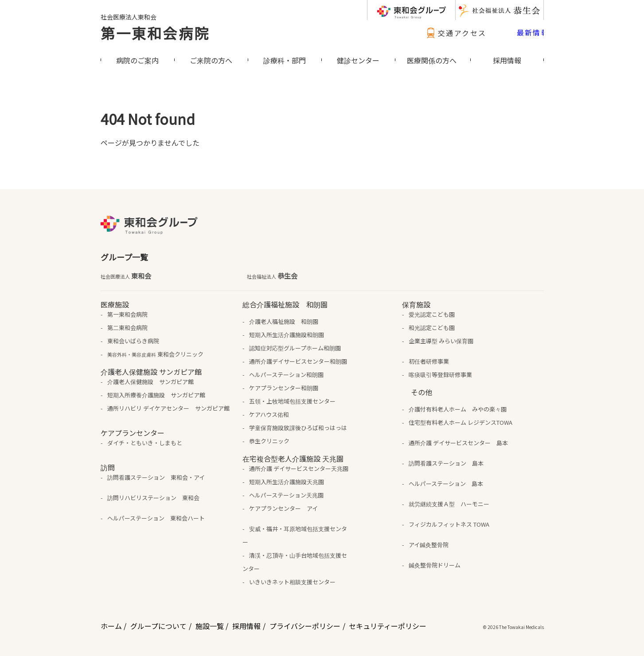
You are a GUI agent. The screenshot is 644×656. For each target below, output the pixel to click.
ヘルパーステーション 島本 (446, 483)
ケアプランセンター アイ (283, 508)
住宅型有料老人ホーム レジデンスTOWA (461, 422)
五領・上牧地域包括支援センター (292, 401)
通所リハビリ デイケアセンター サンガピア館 (168, 408)
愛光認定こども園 (432, 314)
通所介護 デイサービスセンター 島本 (458, 443)
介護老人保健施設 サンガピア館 (150, 382)
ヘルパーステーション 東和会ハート (156, 518)
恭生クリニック (269, 441)
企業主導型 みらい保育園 (441, 341)
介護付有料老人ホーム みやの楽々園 (458, 409)
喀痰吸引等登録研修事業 (440, 375)
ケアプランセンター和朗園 (284, 388)
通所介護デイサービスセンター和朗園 (298, 361)
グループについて (158, 626)
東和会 (126, 276)
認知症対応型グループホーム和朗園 (295, 348)
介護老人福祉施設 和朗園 (284, 321)
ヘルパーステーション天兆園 (286, 495)
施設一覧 (210, 626)
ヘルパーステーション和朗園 (286, 375)
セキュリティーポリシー (388, 626)
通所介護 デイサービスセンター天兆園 (299, 468)
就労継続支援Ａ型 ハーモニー (449, 504)
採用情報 (246, 626)
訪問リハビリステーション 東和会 (153, 498)
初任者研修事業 (429, 361)
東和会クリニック (155, 354)
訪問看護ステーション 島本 (446, 463)
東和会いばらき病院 (133, 341)
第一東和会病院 (155, 33)
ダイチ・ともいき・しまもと (145, 443)
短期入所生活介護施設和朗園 (287, 335)
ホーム (111, 626)
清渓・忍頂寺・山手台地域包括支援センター (295, 562)
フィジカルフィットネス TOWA (449, 524)
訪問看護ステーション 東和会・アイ (156, 477)
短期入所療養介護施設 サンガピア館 (156, 395)
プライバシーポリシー (305, 626)
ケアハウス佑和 (269, 414)
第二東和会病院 (127, 328)
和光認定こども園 (432, 328)
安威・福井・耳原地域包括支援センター (295, 535)
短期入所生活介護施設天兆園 (287, 482)
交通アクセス (455, 33)
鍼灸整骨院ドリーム (435, 565)
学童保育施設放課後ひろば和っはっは (298, 428)
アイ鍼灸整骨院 (429, 545)
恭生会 (272, 276)
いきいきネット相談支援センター (292, 582)
